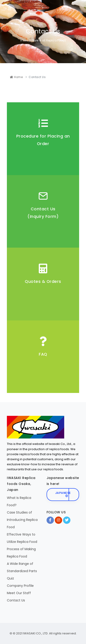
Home (16, 77)
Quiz (10, 578)
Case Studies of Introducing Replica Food (22, 520)
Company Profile (20, 586)
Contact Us (16, 600)
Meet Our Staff (19, 593)
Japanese (63, 494)
